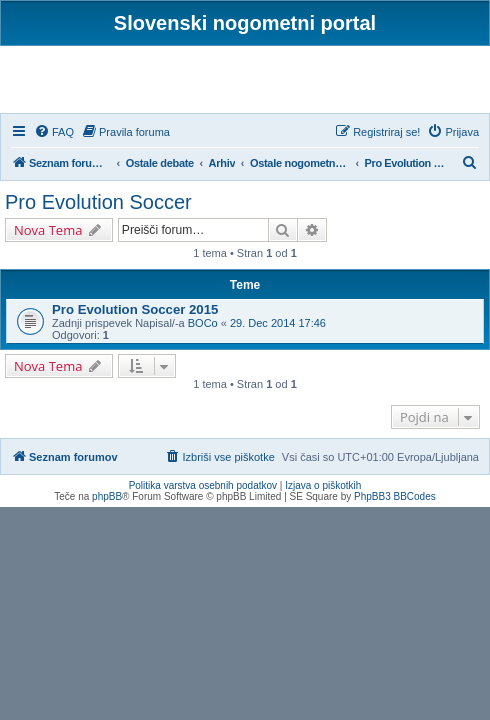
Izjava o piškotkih (323, 485)
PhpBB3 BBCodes (395, 496)
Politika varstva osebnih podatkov (203, 485)
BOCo (203, 323)
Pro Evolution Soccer (98, 202)
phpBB (107, 496)
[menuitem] (54, 132)
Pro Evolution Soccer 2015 (135, 309)
